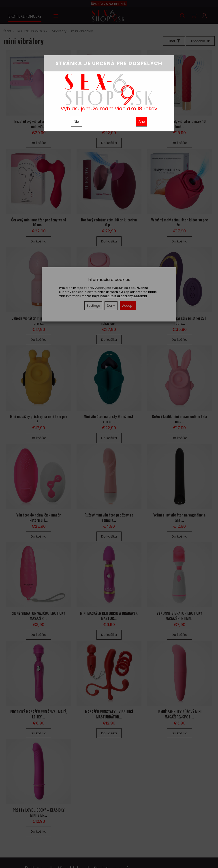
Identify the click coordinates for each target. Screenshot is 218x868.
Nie (76, 121)
